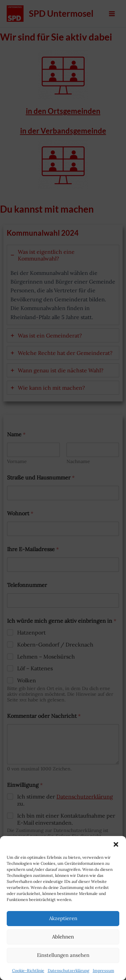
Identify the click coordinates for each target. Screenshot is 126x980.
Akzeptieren (63, 918)
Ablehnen (63, 937)
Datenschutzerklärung (69, 970)
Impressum (103, 970)
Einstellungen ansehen (63, 955)
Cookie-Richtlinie (28, 970)
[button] (116, 844)
